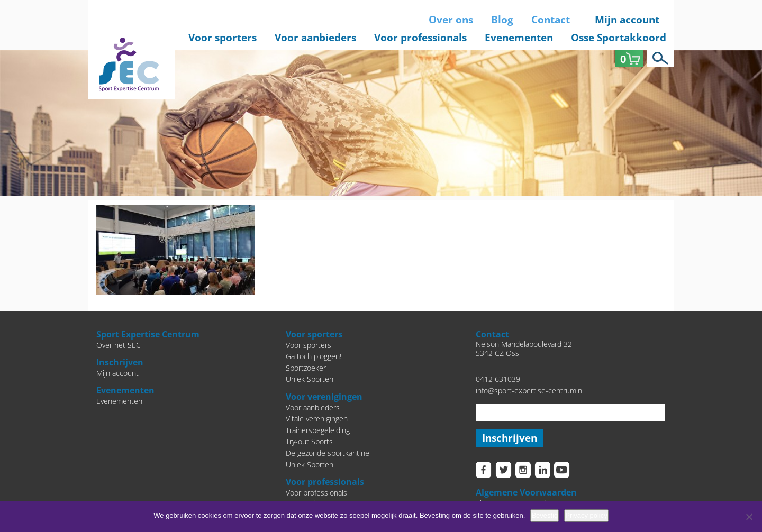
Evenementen (519, 38)
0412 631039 (498, 379)
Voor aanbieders (315, 38)
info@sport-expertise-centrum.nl (530, 391)
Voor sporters (223, 38)
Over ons (451, 20)
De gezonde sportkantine (328, 453)
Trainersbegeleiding (318, 430)
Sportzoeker (306, 368)
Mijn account (627, 20)
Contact (551, 20)
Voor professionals (420, 38)
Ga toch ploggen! (314, 356)
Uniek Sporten (310, 379)
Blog (502, 20)
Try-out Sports (309, 441)
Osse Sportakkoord (619, 38)
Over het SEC (119, 345)
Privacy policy (586, 515)
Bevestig (545, 515)
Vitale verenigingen (317, 419)
